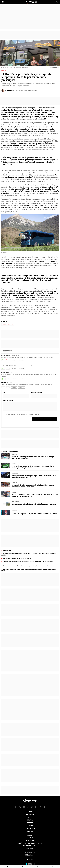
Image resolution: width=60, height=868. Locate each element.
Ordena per (47, 351)
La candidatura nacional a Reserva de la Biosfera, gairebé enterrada (34, 504)
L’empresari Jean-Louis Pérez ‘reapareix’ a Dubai (17, 558)
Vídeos (30, 826)
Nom (4, 392)
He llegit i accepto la (21, 415)
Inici (30, 811)
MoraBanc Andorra (8, 324)
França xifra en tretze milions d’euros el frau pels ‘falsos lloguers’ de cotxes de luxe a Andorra (30, 566)
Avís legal (30, 849)
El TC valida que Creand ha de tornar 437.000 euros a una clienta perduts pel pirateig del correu (33, 467)
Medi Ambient (15, 502)
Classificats (30, 829)
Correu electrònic (37, 392)
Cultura (30, 820)
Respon (14, 360)
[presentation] (16, 422)
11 (8, 360)
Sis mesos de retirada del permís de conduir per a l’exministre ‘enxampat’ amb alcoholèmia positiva (29, 554)
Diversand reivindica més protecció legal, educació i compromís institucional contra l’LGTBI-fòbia (33, 486)
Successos (15, 473)
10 (8, 369)
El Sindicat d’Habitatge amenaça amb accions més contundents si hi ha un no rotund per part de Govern (34, 514)
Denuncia (21, 360)
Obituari (30, 832)
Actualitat (30, 814)
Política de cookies (30, 846)
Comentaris (33, 91)
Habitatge (15, 511)
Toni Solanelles (9, 91)
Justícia (14, 464)
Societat (14, 483)
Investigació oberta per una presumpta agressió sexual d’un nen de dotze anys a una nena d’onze (34, 477)
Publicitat (30, 841)
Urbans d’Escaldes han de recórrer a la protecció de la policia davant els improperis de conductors (27, 562)
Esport (4, 71)
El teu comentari (8, 401)
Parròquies (15, 454)
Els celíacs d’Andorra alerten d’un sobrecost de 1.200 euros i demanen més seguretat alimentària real (35, 495)
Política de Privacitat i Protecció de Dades (28, 415)
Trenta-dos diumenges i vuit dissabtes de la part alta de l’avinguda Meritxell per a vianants (34, 458)
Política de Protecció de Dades (30, 843)
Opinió (30, 817)
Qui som (30, 835)
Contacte (30, 838)
